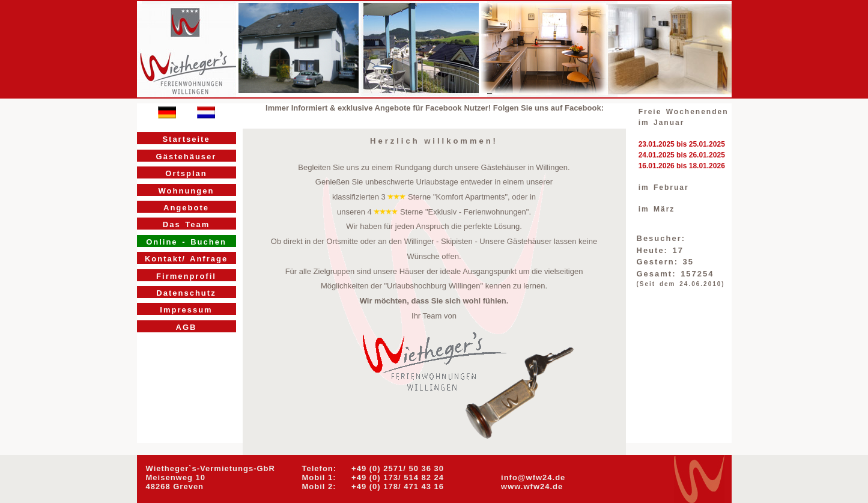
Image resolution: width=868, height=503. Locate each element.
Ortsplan (186, 173)
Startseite (186, 139)
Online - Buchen (186, 242)
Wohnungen (187, 191)
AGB (187, 327)
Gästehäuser (187, 157)
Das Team (186, 224)
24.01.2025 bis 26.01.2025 (682, 155)
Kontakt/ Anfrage (186, 259)
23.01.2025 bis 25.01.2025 (682, 144)
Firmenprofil (186, 276)
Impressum (186, 310)
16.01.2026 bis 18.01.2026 (682, 166)
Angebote (186, 208)
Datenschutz (186, 293)
